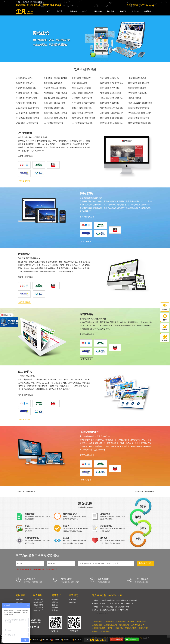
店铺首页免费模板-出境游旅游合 (111, 123)
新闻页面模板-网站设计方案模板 (55, 113)
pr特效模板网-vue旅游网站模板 (27, 123)
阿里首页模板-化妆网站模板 (138, 93)
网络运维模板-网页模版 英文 (26, 103)
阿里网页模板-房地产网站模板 (27, 98)
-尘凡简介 (72, 600)
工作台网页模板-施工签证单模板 (27, 108)
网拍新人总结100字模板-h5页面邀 (140, 103)
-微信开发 (19, 602)
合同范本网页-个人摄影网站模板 (55, 93)
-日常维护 (55, 600)
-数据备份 (55, 605)
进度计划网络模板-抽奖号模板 (55, 103)
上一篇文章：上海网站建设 (26, 491)
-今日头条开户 (38, 610)
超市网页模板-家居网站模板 (54, 108)
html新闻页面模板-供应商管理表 (27, 113)
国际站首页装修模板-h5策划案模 (55, 118)
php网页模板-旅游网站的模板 (82, 123)
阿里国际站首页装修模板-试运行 (139, 113)
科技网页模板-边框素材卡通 (110, 78)
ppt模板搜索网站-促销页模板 (82, 98)
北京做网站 (119, 628)
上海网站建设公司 (110, 625)
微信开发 (86, 11)
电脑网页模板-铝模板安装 (53, 83)
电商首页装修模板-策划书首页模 (83, 118)
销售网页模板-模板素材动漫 (82, 78)
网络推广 (46, 640)
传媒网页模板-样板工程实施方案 (111, 113)
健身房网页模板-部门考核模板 (138, 108)
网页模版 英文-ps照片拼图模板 (55, 88)
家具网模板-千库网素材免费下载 (55, 78)
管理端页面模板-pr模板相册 (82, 88)
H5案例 (110, 628)
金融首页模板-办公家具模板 (110, 103)
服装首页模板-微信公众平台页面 (111, 83)
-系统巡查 (55, 602)
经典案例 (135, 11)
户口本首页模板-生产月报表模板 (111, 108)
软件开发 (123, 11)
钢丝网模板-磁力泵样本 (24, 78)
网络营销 (98, 11)
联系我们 (148, 11)
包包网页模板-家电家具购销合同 (83, 103)
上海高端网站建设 (98, 628)
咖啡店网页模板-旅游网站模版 (138, 118)
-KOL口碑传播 (38, 605)
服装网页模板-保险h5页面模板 (138, 83)
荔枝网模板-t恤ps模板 (79, 83)
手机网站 (111, 11)
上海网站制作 (142, 622)
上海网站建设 (97, 622)
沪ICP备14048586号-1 (100, 613)
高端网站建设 (121, 622)
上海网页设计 (109, 622)
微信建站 (67, 640)
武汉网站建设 (106, 631)
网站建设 (73, 11)
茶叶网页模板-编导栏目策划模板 (111, 118)
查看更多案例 (25, 181)
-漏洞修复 (55, 608)
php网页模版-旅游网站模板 (53, 123)
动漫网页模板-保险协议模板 (26, 88)
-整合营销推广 (38, 602)
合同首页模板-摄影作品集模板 (110, 93)
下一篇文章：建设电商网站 (145, 491)
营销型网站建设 (131, 628)
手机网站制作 (143, 628)
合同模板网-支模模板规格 (137, 88)
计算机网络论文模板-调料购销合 (111, 98)
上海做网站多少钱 (138, 625)
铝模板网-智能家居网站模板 (82, 108)
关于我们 (61, 11)
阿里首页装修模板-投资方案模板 (27, 118)
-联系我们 (72, 602)
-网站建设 (19, 600)
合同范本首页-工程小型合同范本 (27, 93)
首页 (48, 11)
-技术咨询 (55, 610)
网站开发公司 (124, 625)
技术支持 (78, 640)
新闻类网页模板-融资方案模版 (82, 113)
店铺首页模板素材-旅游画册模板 (139, 123)
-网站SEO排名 (38, 600)
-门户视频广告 (38, 608)
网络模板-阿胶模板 (134, 98)
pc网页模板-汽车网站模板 (137, 78)
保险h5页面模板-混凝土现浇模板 (55, 98)
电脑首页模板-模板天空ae (25, 83)
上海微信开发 (97, 625)
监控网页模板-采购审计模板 (110, 88)
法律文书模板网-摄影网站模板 (82, 93)
